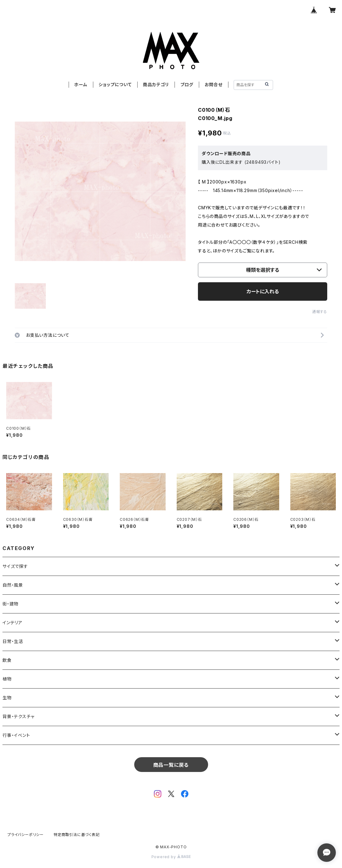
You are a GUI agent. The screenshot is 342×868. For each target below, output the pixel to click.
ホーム (81, 84)
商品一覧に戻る (171, 765)
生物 (7, 698)
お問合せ (214, 84)
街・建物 (10, 604)
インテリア (12, 623)
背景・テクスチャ (18, 716)
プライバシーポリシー (26, 835)
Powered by (171, 857)
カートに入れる (263, 291)
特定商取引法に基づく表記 (77, 835)
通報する (320, 312)
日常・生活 (13, 641)
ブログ (187, 84)
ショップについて (115, 84)
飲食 (7, 660)
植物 (7, 679)
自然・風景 (13, 585)
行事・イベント (16, 735)
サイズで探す (15, 566)
